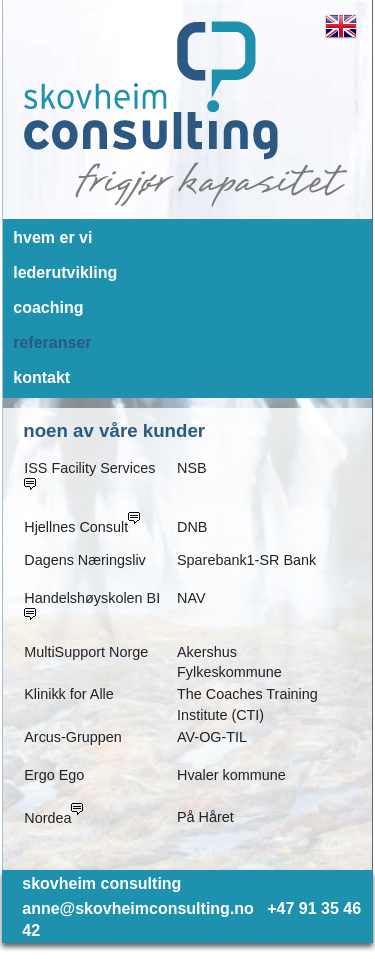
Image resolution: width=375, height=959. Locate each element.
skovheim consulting (101, 883)
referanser (52, 342)
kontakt (41, 377)
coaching (48, 307)
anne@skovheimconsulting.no (138, 908)
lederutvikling (65, 272)
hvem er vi (52, 237)
